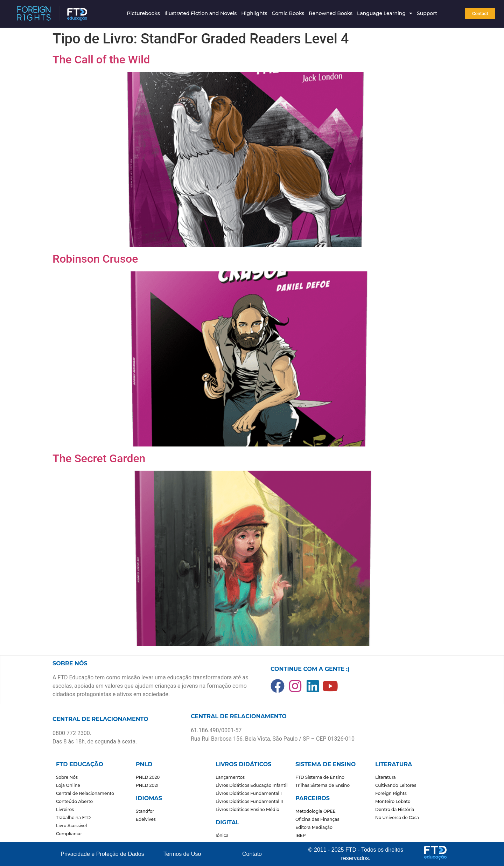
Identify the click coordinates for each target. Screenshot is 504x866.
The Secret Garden (99, 458)
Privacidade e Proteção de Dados (102, 854)
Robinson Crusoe (95, 259)
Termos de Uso (182, 854)
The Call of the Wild (101, 60)
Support (427, 13)
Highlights (254, 13)
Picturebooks (143, 13)
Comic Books (288, 13)
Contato (252, 854)
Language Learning (385, 13)
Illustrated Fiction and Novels (201, 13)
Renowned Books (331, 13)
